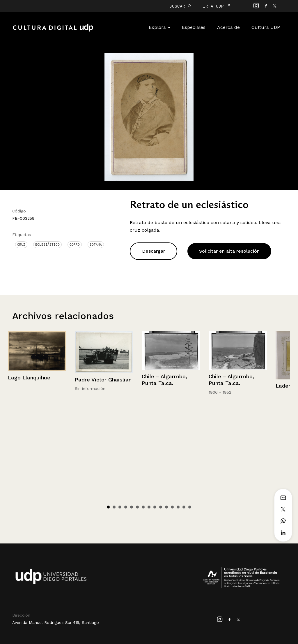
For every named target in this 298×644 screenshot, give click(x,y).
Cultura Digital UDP (53, 31)
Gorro (75, 244)
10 (161, 507)
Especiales (194, 27)
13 (178, 507)
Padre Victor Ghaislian (103, 380)
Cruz (21, 244)
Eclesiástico (47, 244)
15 (190, 507)
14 (184, 507)
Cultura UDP (266, 27)
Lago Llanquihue (29, 378)
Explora (159, 27)
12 (172, 507)
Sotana (96, 244)
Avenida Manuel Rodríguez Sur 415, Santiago (56, 622)
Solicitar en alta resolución (229, 251)
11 (166, 507)
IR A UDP (216, 6)
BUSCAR (180, 6)
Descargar (154, 251)
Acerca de (228, 27)
